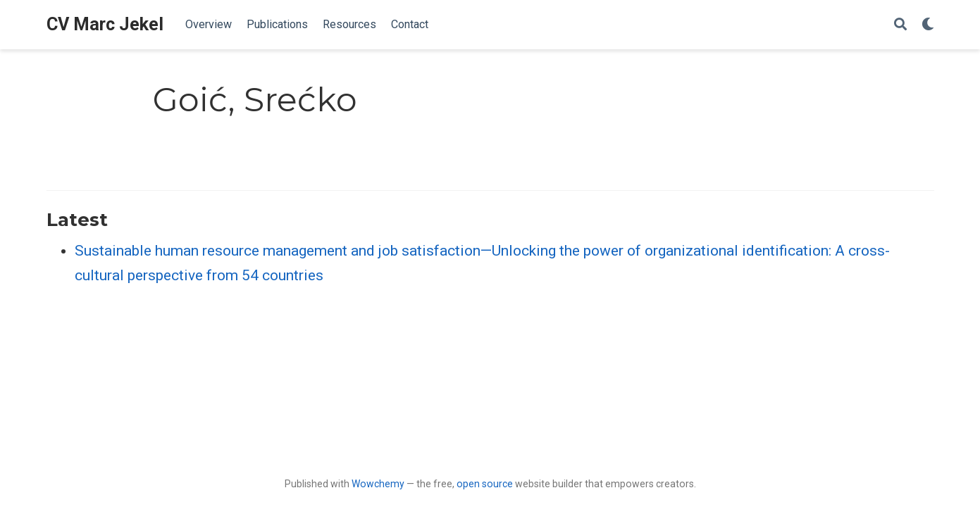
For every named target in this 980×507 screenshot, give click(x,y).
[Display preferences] (928, 25)
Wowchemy (378, 484)
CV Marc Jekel (105, 24)
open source (485, 484)
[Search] (900, 25)
